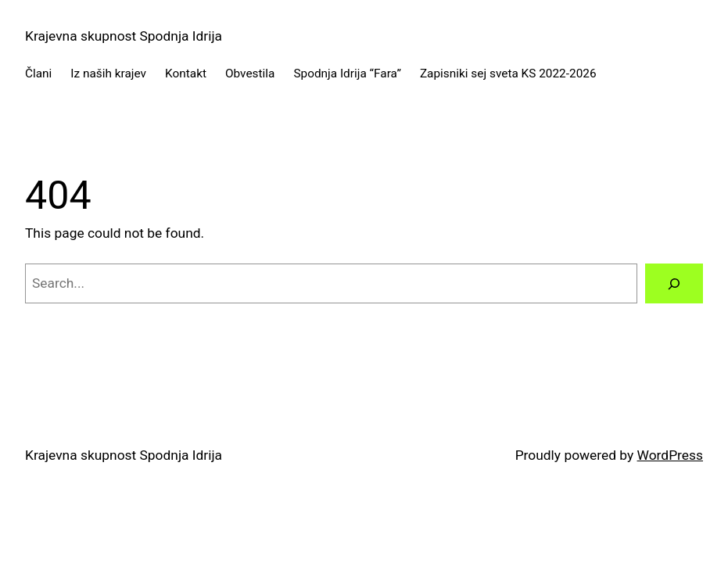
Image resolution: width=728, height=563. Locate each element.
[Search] (674, 283)
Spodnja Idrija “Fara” (347, 74)
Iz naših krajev (108, 74)
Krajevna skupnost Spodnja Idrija (124, 36)
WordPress (670, 455)
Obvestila (250, 74)
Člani (38, 74)
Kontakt (186, 74)
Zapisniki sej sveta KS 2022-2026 (508, 74)
